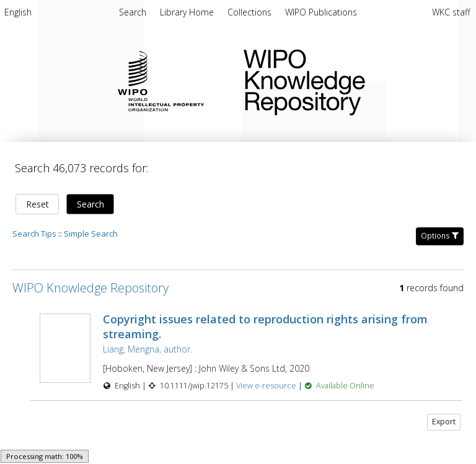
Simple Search (91, 234)
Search (90, 204)
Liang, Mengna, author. (148, 349)
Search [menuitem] (133, 12)
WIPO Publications (321, 12)
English (18, 12)
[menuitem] (18, 14)
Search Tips (34, 234)
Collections (251, 12)
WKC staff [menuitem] (451, 12)
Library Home (188, 12)
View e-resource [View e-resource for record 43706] (267, 386)
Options (440, 236)
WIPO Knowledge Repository (350, 80)
